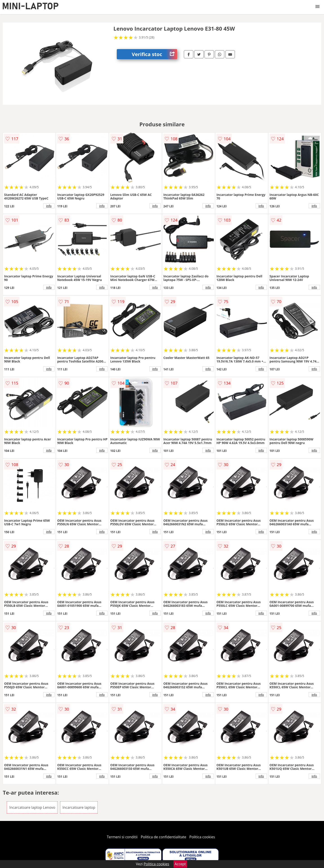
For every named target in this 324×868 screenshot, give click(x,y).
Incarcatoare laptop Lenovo (32, 807)
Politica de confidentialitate (164, 837)
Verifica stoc (154, 54)
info (49, 206)
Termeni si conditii (122, 837)
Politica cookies (202, 837)
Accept (180, 864)
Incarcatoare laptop (79, 807)
